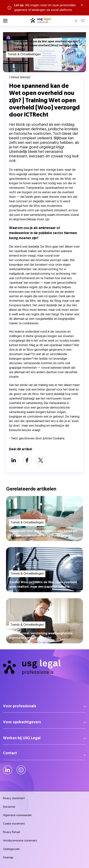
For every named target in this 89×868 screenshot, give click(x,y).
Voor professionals (20, 706)
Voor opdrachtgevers (22, 722)
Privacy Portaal (11, 832)
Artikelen (43, 38)
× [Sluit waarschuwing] (82, 5)
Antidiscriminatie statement (21, 841)
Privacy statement (14, 799)
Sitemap (8, 858)
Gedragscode (11, 849)
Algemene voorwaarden (17, 815)
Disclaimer (9, 807)
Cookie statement (14, 824)
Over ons (24, 38)
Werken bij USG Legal (22, 738)
